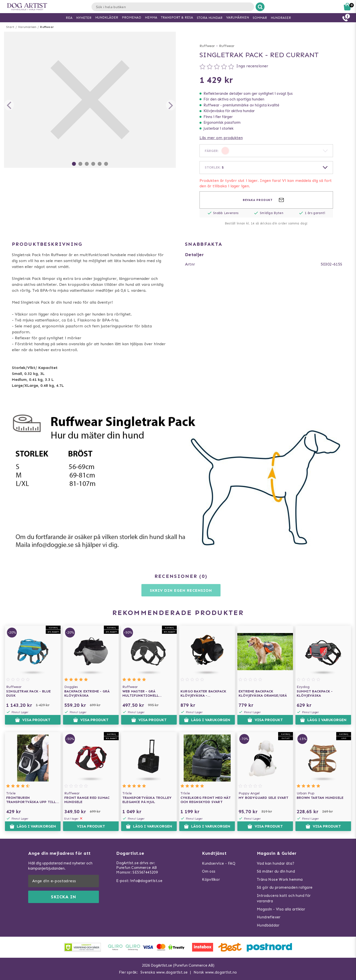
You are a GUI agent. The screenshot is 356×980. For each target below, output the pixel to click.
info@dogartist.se (146, 881)
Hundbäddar (268, 925)
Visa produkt (33, 720)
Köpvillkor (211, 880)
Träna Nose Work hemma (280, 880)
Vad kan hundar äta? (276, 863)
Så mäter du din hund (276, 871)
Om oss (209, 871)
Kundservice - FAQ (219, 863)
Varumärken (27, 27)
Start (10, 27)
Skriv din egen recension (181, 590)
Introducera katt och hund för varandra (284, 898)
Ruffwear (47, 27)
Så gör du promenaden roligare (285, 887)
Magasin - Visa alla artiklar (281, 909)
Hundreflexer (269, 917)
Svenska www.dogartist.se (164, 972)
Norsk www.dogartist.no (215, 972)
